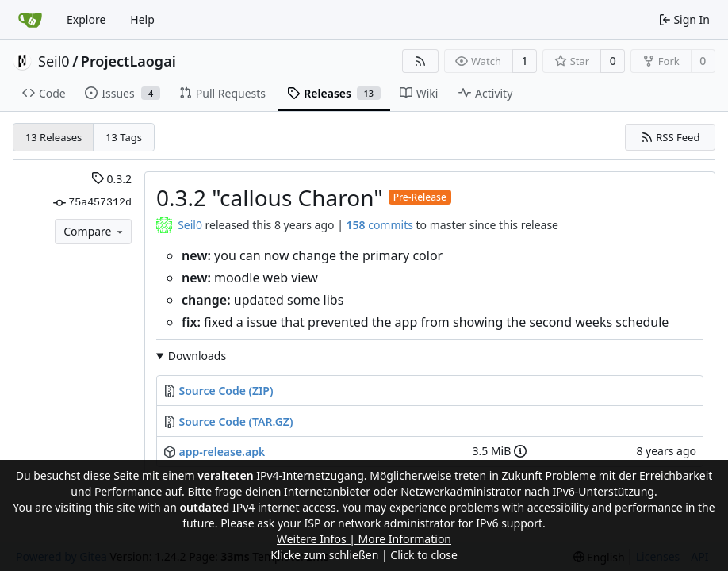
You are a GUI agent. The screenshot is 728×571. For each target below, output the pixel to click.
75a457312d (92, 203)
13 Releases (54, 137)
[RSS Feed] (420, 61)
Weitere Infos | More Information (364, 539)
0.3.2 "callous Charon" (270, 197)
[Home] (30, 20)
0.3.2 (111, 179)
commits (380, 225)
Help (142, 19)
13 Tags (124, 137)
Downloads (197, 356)
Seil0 (54, 61)
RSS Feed (671, 137)
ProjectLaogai (128, 61)
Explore (86, 19)
